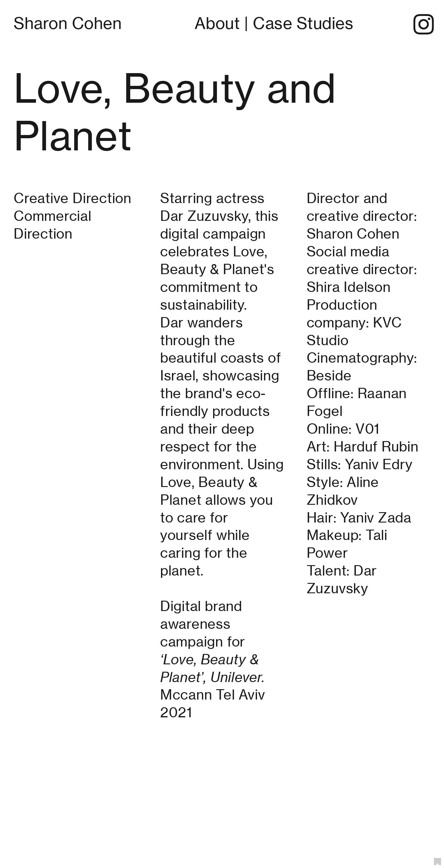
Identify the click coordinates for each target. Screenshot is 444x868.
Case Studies (303, 23)
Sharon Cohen (68, 23)
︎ (424, 25)
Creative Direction (74, 198)
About (217, 23)
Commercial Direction (53, 225)
